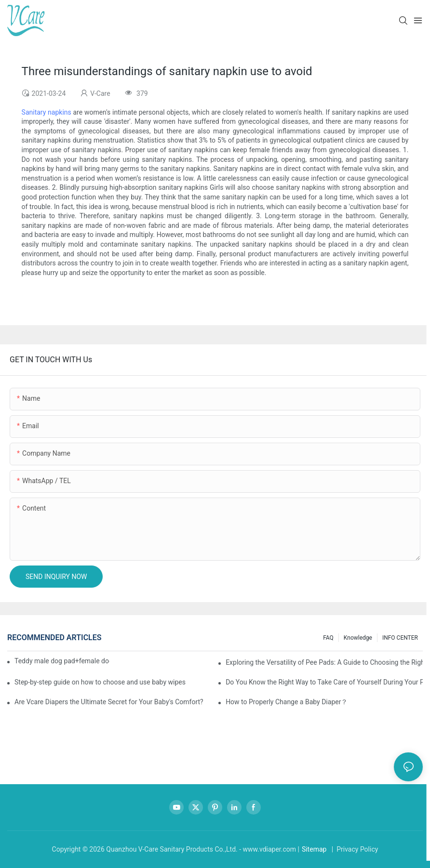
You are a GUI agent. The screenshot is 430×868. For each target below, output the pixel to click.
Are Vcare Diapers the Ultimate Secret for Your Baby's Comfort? (109, 702)
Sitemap (314, 849)
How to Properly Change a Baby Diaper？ (287, 702)
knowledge (358, 638)
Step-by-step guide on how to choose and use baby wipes (100, 682)
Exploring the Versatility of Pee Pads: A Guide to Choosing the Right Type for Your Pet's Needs (324, 662)
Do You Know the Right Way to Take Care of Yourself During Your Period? (324, 682)
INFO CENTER (400, 638)
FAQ (328, 638)
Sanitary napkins (47, 112)
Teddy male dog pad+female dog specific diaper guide (62, 661)
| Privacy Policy (354, 849)
